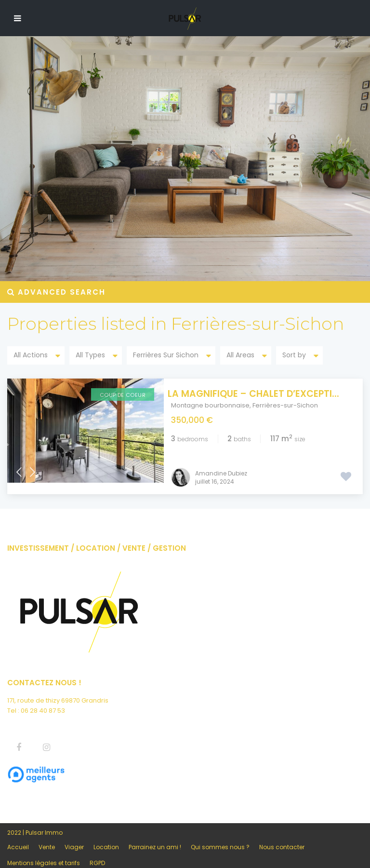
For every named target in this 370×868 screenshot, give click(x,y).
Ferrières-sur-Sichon (285, 405)
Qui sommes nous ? (220, 835)
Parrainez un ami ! (155, 835)
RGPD (97, 851)
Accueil (18, 835)
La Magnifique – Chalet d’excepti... (257, 394)
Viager (74, 835)
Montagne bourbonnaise (210, 405)
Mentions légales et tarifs (44, 851)
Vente (47, 835)
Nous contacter (282, 835)
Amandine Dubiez (221, 462)
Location (106, 835)
